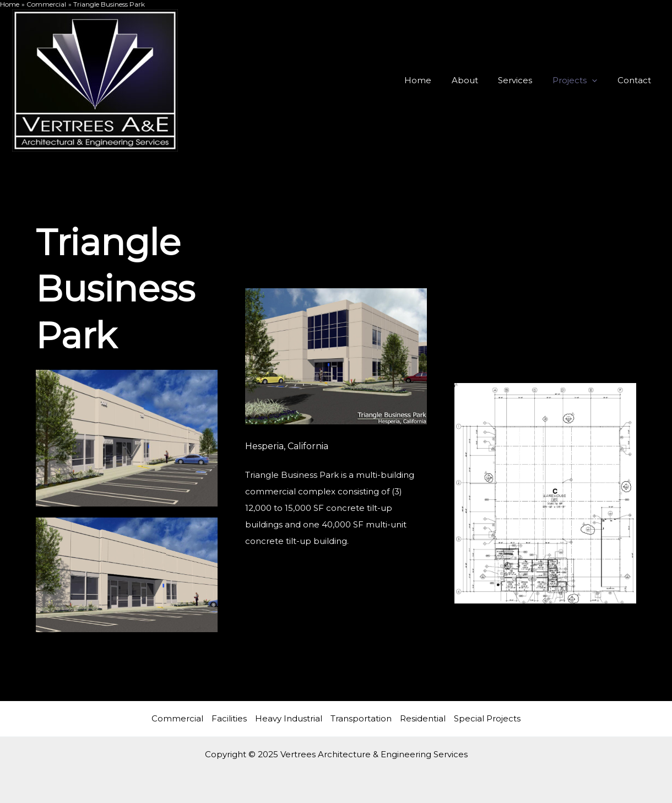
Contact (636, 80)
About (478, 80)
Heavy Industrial (289, 718)
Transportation (361, 718)
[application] (597, 80)
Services (524, 80)
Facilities (229, 718)
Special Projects (487, 718)
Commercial (177, 718)
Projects (580, 80)
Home (434, 80)
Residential (423, 718)
